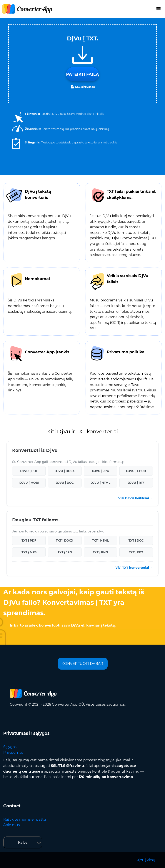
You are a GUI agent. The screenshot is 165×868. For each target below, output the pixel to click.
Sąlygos (10, 747)
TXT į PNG (100, 552)
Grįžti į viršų (145, 860)
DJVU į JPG (100, 471)
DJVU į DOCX (65, 471)
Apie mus (12, 825)
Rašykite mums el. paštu (25, 819)
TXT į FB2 (136, 552)
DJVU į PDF (29, 471)
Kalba (23, 842)
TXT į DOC (136, 540)
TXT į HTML (100, 540)
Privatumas (13, 752)
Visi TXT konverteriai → (134, 568)
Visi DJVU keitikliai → (136, 498)
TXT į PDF (29, 540)
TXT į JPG (65, 552)
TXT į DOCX (65, 540)
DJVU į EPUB (136, 471)
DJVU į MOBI (29, 483)
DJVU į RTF (136, 483)
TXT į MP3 (29, 552)
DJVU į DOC (65, 483)
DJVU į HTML (100, 483)
